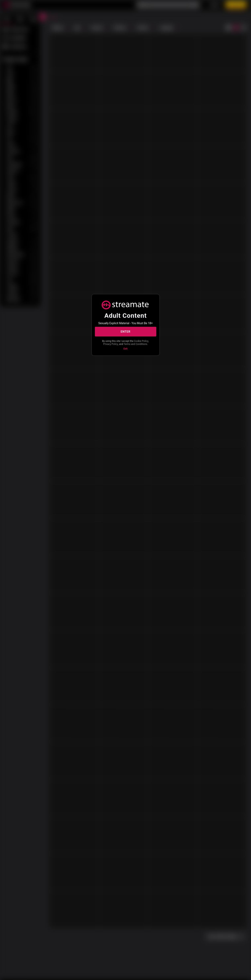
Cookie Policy (141, 341)
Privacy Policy (111, 344)
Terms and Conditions (135, 344)
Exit (126, 349)
